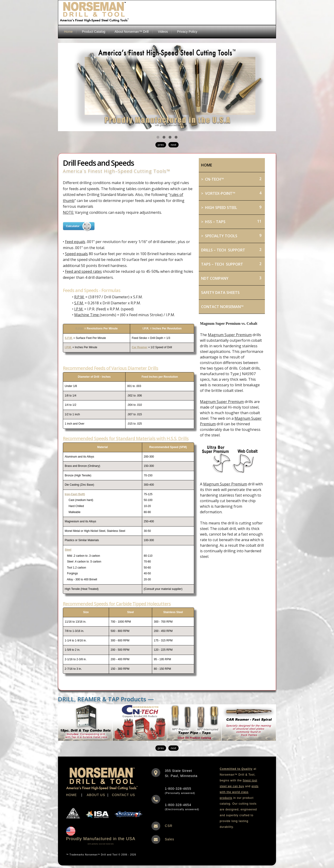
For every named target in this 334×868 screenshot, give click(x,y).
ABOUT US (96, 795)
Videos (163, 32)
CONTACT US (123, 795)
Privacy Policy (187, 32)
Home (68, 32)
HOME (71, 795)
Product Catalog (93, 32)
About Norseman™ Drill (132, 32)
